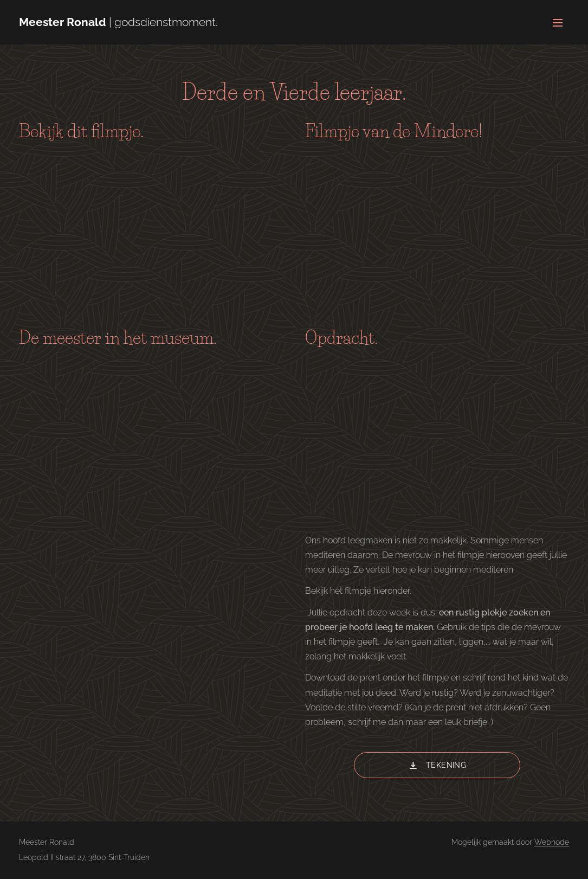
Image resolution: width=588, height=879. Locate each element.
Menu (558, 23)
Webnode (552, 842)
